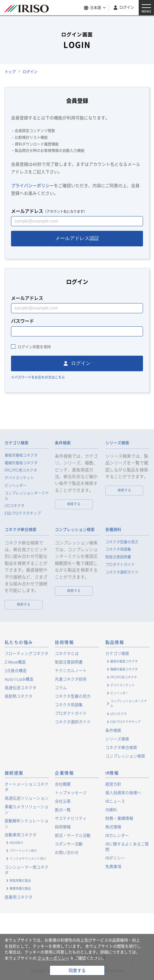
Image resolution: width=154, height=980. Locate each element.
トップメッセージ (71, 792)
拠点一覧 (63, 809)
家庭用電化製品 (20, 880)
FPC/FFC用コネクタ (21, 470)
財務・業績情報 (119, 818)
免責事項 (113, 866)
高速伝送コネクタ (21, 687)
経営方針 (113, 784)
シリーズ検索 (117, 443)
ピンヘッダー (16, 486)
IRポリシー (115, 858)
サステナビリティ (71, 818)
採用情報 (63, 827)
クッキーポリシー (53, 958)
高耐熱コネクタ (19, 696)
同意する (77, 970)
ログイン (127, 7)
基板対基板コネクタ (21, 455)
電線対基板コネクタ (21, 463)
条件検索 (63, 443)
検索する (74, 504)
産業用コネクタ (19, 897)
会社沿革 (63, 801)
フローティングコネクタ (26, 653)
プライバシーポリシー (32, 185)
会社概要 (63, 784)
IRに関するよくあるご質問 (127, 846)
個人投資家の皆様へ (123, 792)
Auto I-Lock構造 (19, 679)
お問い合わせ (67, 852)
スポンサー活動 (69, 844)
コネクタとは (67, 653)
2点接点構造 (16, 670)
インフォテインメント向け (28, 858)
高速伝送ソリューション (26, 798)
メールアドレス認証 (77, 238)
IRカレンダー (117, 835)
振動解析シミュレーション (26, 823)
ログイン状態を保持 (34, 347)
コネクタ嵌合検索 (21, 530)
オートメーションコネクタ (26, 787)
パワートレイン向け (23, 850)
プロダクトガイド (120, 565)
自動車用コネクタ (21, 835)
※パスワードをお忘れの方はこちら (38, 377)
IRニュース (115, 801)
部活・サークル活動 (73, 835)
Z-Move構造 (15, 662)
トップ (10, 72)
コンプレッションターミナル (27, 496)
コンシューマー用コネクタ (26, 870)
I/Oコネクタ (15, 506)
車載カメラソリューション (26, 809)
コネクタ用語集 (118, 549)
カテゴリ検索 (17, 443)
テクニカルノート (71, 670)
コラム (61, 687)
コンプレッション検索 (75, 530)
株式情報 (113, 827)
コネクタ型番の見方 (122, 542)
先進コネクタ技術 (71, 679)
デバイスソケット (19, 478)
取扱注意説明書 (118, 557)
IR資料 (111, 809)
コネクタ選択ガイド (122, 572)
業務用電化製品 (20, 888)
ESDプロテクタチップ (23, 513)
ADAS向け (16, 842)
